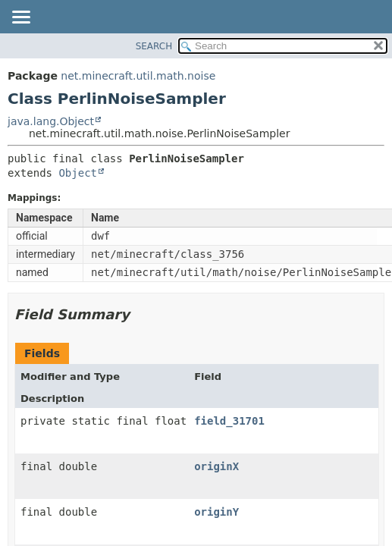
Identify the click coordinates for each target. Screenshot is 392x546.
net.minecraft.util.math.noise (138, 76)
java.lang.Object (51, 121)
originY (216, 512)
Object (78, 173)
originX (216, 466)
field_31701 (229, 421)
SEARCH (154, 46)
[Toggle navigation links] (20, 18)
